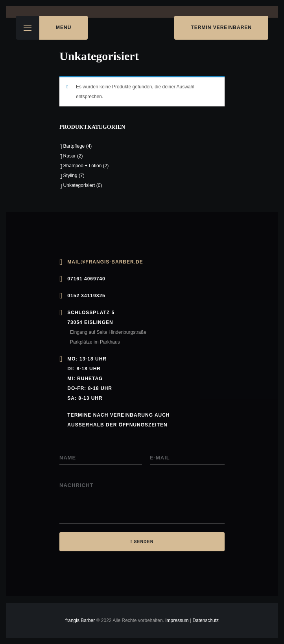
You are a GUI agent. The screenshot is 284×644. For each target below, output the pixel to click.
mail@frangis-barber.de (105, 262)
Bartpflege (74, 146)
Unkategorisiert (79, 185)
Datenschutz (206, 620)
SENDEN (144, 542)
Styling (70, 176)
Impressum (177, 620)
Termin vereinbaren (221, 27)
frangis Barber (81, 620)
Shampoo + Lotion (83, 166)
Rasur (70, 156)
